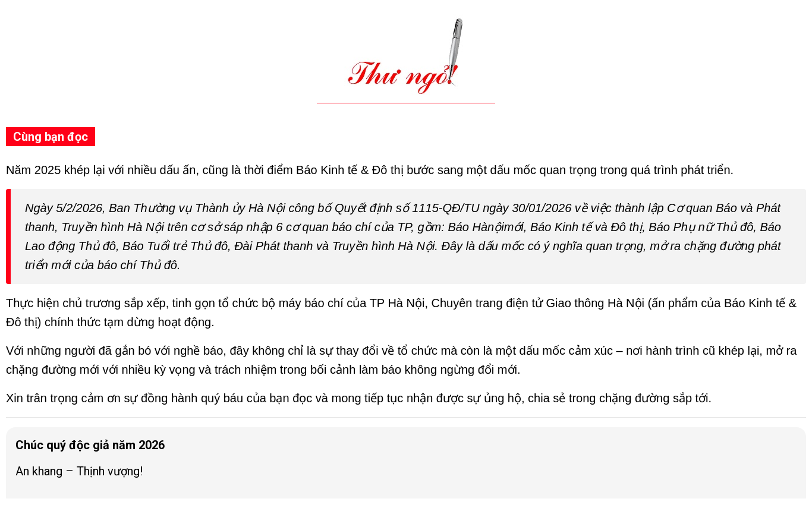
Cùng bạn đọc (51, 137)
